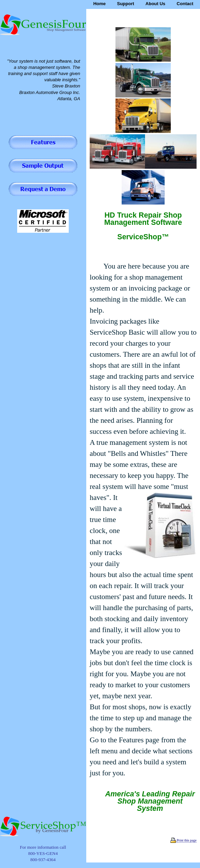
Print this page (187, 840)
